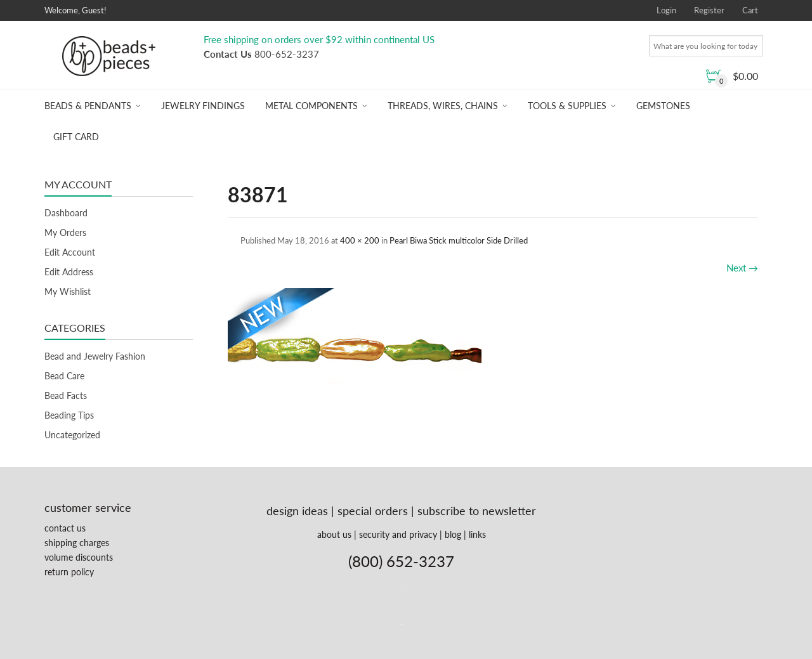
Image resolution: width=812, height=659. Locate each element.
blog (453, 534)
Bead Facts (66, 395)
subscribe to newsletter (477, 511)
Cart (750, 10)
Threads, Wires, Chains (443, 106)
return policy (69, 572)
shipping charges (77, 543)
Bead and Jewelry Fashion (95, 356)
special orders (373, 511)
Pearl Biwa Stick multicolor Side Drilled (459, 240)
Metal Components (311, 106)
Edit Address (69, 272)
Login (666, 10)
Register (709, 10)
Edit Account (70, 252)
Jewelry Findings (203, 106)
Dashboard (66, 213)
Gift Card (76, 137)
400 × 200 (360, 240)
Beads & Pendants (88, 106)
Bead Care (64, 376)
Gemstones (663, 106)
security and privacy (398, 534)
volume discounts (79, 557)
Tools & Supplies (567, 106)
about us (334, 534)
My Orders (65, 232)
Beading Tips (69, 415)
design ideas (297, 511)
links (477, 534)
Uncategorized (72, 435)
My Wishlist (68, 291)
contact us (65, 528)
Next (742, 268)
